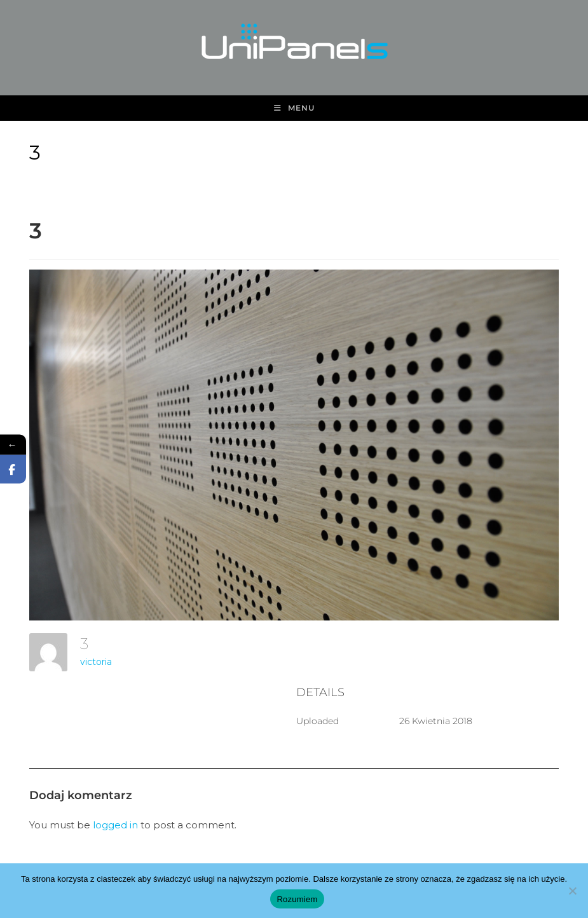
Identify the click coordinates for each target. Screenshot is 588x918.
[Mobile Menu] (294, 108)
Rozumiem (297, 899)
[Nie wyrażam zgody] (572, 891)
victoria (96, 662)
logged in (115, 825)
